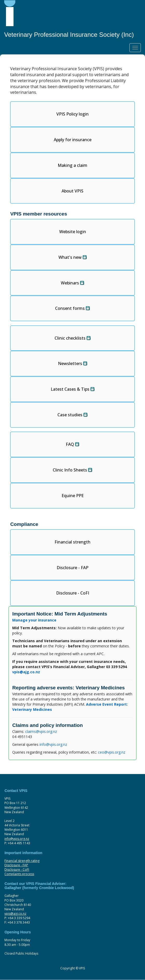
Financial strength (72, 542)
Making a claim (72, 165)
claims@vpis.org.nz (41, 731)
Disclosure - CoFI (73, 593)
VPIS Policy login (72, 114)
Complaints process (19, 874)
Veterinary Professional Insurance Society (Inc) (69, 35)
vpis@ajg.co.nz (15, 914)
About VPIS (72, 191)
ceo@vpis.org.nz (112, 752)
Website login (73, 232)
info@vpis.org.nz (53, 744)
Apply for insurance (73, 140)
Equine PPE (73, 496)
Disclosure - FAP (72, 568)
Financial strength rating (22, 861)
